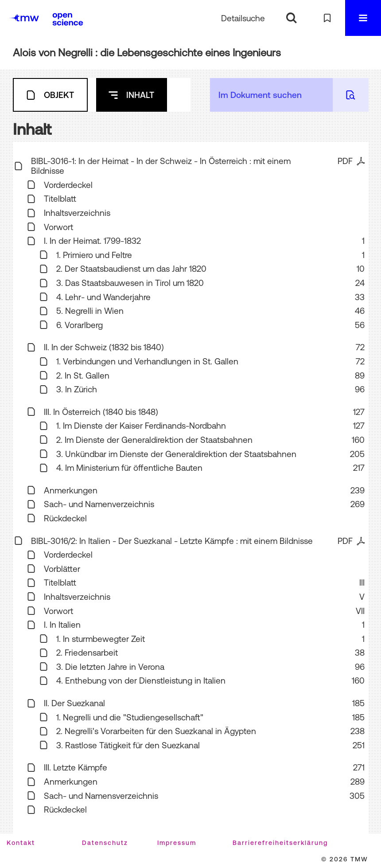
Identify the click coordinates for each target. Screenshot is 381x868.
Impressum (177, 843)
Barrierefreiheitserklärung (280, 843)
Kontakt (21, 843)
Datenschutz (105, 843)
